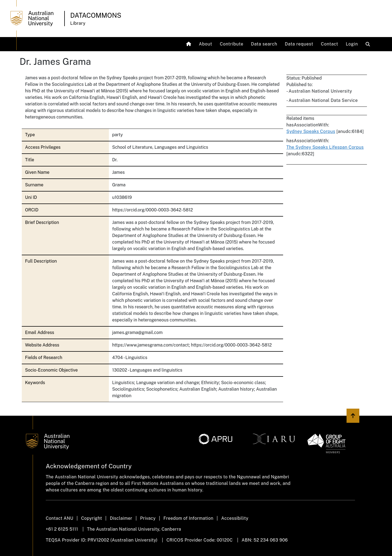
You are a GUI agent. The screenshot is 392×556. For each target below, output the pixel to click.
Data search (264, 44)
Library (78, 23)
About (205, 44)
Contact (330, 44)
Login (352, 44)
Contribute (232, 44)
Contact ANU (59, 518)
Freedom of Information (188, 518)
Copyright (92, 518)
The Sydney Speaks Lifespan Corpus (325, 147)
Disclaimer (121, 518)
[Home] (189, 44)
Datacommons (96, 15)
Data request (299, 44)
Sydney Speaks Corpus (311, 131)
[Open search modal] (369, 44)
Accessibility (235, 518)
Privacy (148, 518)
